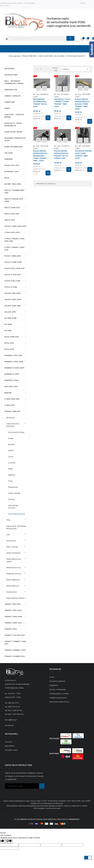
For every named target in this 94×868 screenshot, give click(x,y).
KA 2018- (8, 330)
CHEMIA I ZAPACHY (12, 96)
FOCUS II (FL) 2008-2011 (14, 268)
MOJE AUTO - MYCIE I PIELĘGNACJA (13, 124)
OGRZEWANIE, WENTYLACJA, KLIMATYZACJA (16, 527)
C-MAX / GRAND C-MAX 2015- (14, 248)
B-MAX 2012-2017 (12, 165)
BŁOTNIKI (11, 444)
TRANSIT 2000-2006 (13, 616)
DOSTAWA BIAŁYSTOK (59, 702)
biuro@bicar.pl (11, 720)
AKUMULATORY (11, 75)
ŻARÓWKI (9, 159)
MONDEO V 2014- (12, 380)
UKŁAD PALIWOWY (13, 586)
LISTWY (11, 457)
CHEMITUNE (9, 102)
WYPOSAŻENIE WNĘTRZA (15, 598)
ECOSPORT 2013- (12, 172)
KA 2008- (8, 324)
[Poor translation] (9, 841)
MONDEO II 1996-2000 (14, 362)
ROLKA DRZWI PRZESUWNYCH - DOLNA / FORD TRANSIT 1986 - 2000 (83, 104)
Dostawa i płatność (57, 681)
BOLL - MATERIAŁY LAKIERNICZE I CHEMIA (14, 82)
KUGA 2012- (9, 343)
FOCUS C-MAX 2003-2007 (15, 226)
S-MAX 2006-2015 (12, 399)
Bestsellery (10, 746)
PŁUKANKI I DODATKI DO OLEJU (15, 139)
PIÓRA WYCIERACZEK (13, 147)
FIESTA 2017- (10, 220)
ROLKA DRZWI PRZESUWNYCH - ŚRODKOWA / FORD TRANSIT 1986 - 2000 (41, 156)
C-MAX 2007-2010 (12, 232)
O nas (52, 677)
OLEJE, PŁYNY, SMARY (13, 132)
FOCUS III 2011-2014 (13, 275)
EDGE (7, 178)
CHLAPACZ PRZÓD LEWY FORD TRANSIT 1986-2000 (83, 155)
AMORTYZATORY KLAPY (16, 432)
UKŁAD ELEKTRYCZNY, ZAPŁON (14, 560)
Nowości (9, 742)
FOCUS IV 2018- (11, 287)
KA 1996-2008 (10, 318)
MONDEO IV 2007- (12, 374)
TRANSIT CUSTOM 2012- (15, 635)
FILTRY (8, 520)
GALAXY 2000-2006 (13, 299)
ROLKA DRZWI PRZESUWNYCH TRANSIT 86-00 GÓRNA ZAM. (61, 155)
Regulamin (54, 685)
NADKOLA (12, 475)
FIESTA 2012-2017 (12, 214)
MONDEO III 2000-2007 (14, 368)
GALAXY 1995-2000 (12, 293)
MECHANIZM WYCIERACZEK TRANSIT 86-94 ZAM (40, 103)
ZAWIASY (11, 499)
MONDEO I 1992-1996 (13, 355)
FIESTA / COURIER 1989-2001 (15, 191)
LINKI (8, 535)
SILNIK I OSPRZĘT (12, 547)
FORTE (7, 108)
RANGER (8, 393)
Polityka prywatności (58, 698)
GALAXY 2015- (10, 312)
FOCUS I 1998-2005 (12, 256)
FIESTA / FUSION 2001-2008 (14, 200)
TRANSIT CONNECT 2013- (15, 650)
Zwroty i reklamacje (58, 689)
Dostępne (76, 69)
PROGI (10, 481)
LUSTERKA (12, 463)
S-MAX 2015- (10, 405)
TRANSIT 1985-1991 (12, 411)
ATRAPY (11, 438)
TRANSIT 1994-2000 (13, 610)
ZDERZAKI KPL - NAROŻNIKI (14, 507)
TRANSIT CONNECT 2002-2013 (15, 643)
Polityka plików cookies (59, 694)
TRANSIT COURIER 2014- (15, 656)
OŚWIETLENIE (11, 541)
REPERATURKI (13, 487)
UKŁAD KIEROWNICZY (14, 574)
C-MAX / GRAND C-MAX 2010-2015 (14, 240)
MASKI (10, 469)
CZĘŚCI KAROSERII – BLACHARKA (13, 425)
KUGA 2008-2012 (12, 337)
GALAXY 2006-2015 (12, 306)
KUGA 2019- (9, 349)
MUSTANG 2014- (11, 386)
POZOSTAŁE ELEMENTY (17, 514)
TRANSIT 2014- (11, 629)
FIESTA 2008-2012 (12, 207)
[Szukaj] (41, 38)
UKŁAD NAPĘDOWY (13, 580)
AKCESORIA (9, 69)
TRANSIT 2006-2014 (13, 623)
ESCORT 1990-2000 (13, 184)
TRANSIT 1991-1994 (12, 604)
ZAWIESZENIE (11, 592)
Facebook (9, 725)
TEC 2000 (9, 153)
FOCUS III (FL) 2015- (13, 281)
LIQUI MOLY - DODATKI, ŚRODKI (14, 116)
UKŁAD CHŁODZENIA (13, 553)
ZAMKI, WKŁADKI (14, 493)
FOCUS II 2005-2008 (13, 262)
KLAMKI (11, 450)
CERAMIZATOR (11, 90)
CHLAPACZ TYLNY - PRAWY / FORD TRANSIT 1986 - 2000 (62, 103)
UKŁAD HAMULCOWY (13, 567)
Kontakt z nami (11, 750)
